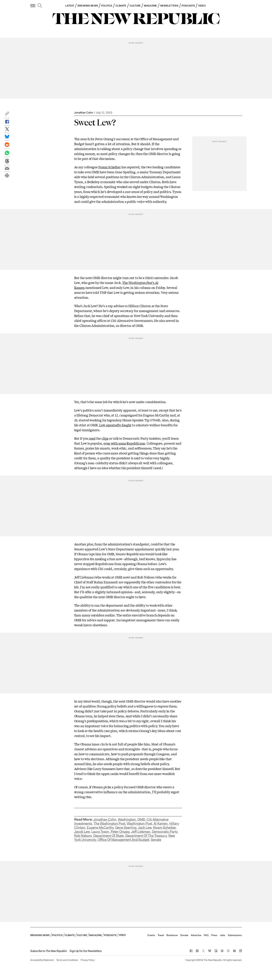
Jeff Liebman (141, 832)
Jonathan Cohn (84, 113)
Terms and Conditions (67, 960)
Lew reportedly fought (115, 425)
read (92, 438)
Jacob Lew (82, 832)
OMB (141, 819)
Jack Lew (145, 828)
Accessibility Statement (42, 960)
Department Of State (108, 836)
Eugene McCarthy (100, 828)
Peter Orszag (120, 832)
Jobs (223, 935)
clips (105, 438)
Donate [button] (184, 935)
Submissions (235, 935)
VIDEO (202, 6)
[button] (7, 114)
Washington (127, 819)
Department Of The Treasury (146, 836)
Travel (161, 935)
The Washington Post (109, 824)
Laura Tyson (100, 832)
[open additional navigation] (33, 6)
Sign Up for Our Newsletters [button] (86, 951)
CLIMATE (121, 6)
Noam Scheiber (110, 167)
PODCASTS (188, 6)
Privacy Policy (88, 960)
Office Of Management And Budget (123, 840)
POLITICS (107, 6)
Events (151, 935)
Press (214, 935)
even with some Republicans (124, 443)
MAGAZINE (150, 6)
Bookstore (172, 935)
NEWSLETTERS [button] (169, 6)
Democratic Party (165, 832)
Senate (156, 840)
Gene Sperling (126, 828)
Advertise (196, 935)
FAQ (206, 935)
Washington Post (139, 824)
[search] (40, 6)
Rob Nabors (83, 836)
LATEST (70, 6)
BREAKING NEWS (88, 6)
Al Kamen (161, 824)
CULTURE (135, 6)
